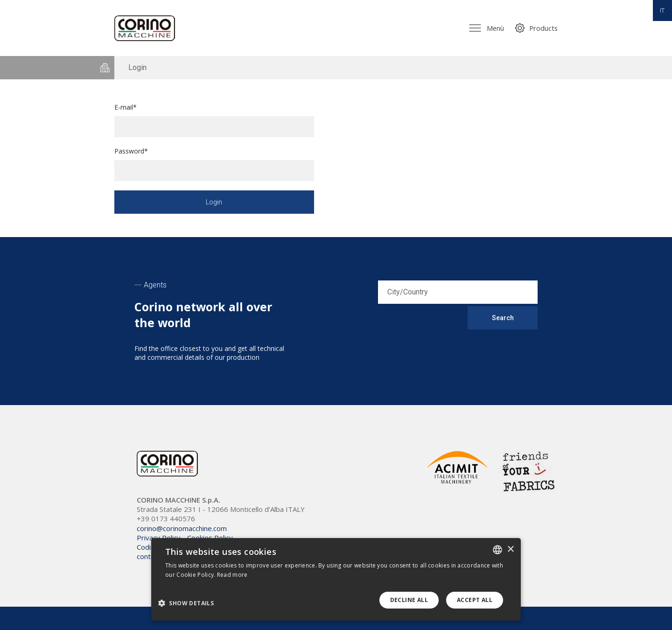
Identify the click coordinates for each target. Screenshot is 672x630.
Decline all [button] (409, 600)
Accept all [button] (475, 600)
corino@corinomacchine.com (182, 528)
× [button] (510, 549)
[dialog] (336, 579)
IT (662, 10)
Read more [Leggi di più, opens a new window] (232, 575)
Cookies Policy (210, 538)
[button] (189, 603)
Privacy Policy (159, 538)
